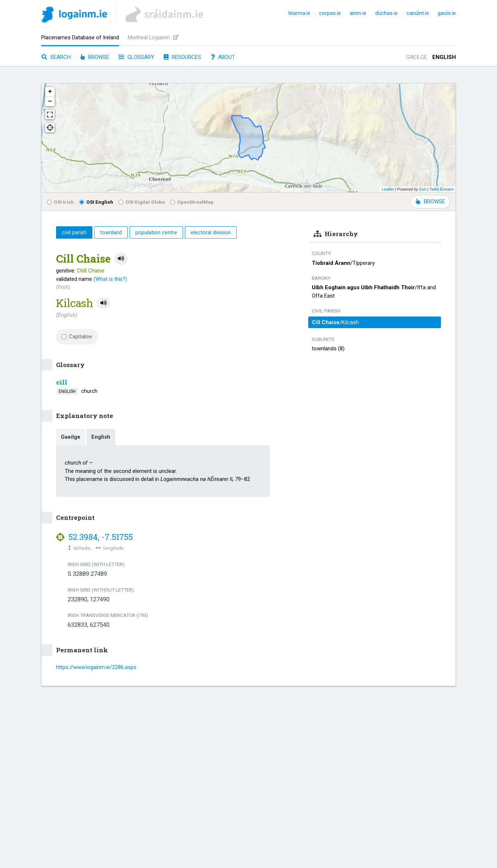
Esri (423, 189)
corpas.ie (330, 13)
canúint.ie (418, 13)
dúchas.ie (386, 13)
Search (56, 57)
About (223, 57)
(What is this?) (110, 279)
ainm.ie (358, 13)
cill (62, 382)
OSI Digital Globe (142, 202)
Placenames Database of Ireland (80, 37)
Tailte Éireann (442, 189)
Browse (95, 57)
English (444, 57)
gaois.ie (447, 13)
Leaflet (388, 189)
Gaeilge (417, 57)
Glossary (136, 57)
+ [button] (50, 92)
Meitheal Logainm (153, 37)
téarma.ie (299, 13)
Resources (182, 57)
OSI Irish (60, 202)
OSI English (96, 202)
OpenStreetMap (192, 202)
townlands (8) (328, 349)
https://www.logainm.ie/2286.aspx (96, 667)
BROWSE (430, 202)
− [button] (50, 101)
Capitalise (77, 337)
